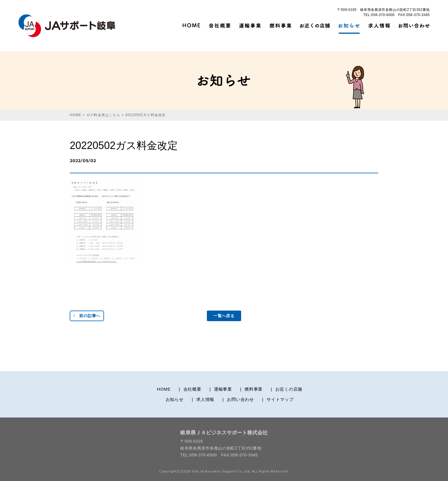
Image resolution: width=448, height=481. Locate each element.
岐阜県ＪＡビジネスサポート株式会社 (224, 433)
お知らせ (175, 399)
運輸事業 (223, 389)
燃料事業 (254, 389)
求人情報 (205, 399)
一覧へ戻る (224, 316)
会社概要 (192, 389)
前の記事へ (87, 316)
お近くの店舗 (289, 389)
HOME (164, 389)
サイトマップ (280, 399)
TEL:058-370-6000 (379, 15)
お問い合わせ (240, 399)
